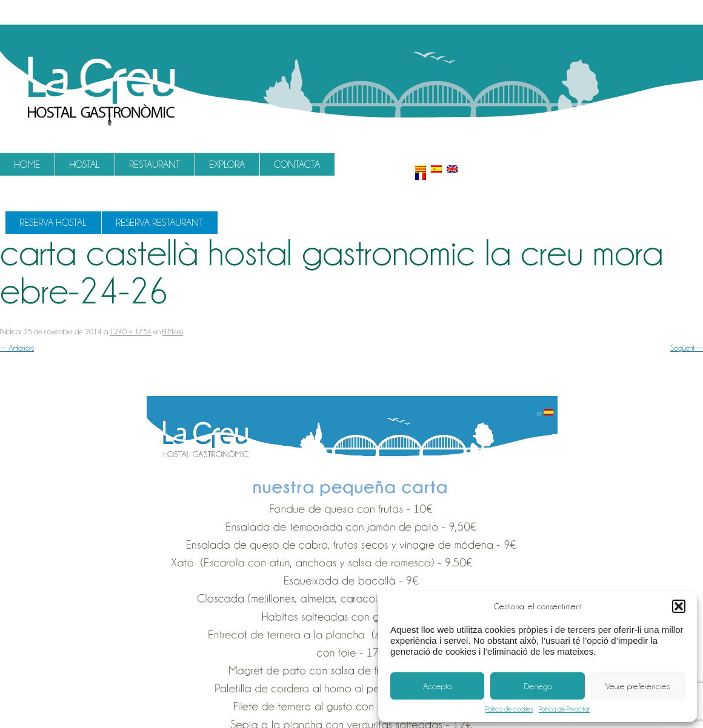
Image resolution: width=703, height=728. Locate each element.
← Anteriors (17, 348)
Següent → (687, 348)
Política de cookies (509, 709)
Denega (538, 686)
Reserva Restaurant (159, 223)
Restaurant (155, 164)
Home (27, 164)
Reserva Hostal (53, 223)
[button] (679, 606)
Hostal (85, 164)
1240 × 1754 (131, 332)
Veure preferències (638, 686)
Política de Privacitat (564, 709)
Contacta (297, 164)
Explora (227, 164)
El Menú (173, 332)
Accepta (437, 686)
